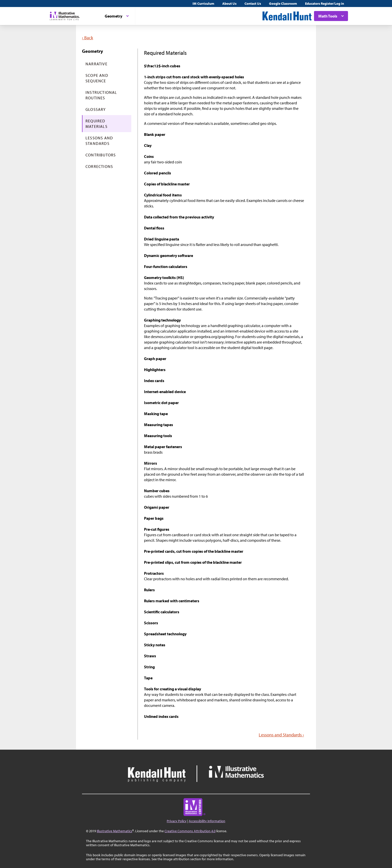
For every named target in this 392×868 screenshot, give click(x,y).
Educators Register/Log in (324, 4)
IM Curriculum (203, 4)
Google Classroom (283, 4)
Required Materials (96, 124)
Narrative (96, 64)
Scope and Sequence (97, 78)
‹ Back (87, 38)
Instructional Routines (101, 95)
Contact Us (253, 4)
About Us (229, 4)
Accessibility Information (207, 821)
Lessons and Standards (99, 141)
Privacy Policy (177, 821)
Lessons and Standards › (281, 735)
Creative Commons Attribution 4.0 (190, 831)
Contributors (101, 155)
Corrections (99, 166)
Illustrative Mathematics (114, 831)
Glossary (96, 109)
